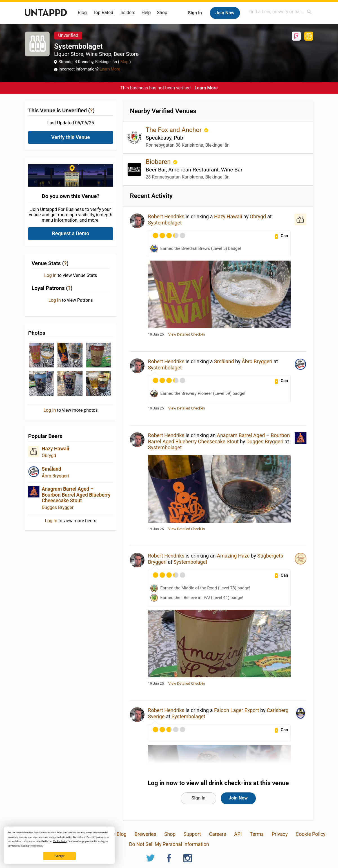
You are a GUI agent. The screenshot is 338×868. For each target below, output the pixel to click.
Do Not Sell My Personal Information (169, 844)
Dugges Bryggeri (58, 507)
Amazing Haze (233, 556)
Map (124, 62)
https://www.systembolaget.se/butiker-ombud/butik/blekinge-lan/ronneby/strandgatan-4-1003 (309, 36)
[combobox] (280, 12)
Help (146, 13)
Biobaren (159, 162)
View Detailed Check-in (187, 334)
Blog (82, 13)
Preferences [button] (36, 846)
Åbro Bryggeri (55, 476)
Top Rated (103, 13)
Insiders (127, 13)
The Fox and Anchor (174, 130)
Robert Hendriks (166, 216)
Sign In (195, 13)
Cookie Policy (311, 834)
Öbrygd (49, 456)
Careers (218, 834)
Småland (51, 469)
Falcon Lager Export (237, 710)
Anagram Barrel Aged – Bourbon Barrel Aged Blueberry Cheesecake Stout (76, 495)
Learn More (110, 69)
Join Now (225, 13)
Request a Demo (71, 233)
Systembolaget (165, 223)
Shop (162, 13)
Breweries (145, 834)
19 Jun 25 (156, 334)
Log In (50, 276)
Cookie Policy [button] (60, 841)
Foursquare (296, 36)
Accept (59, 856)
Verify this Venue (71, 137)
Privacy (280, 834)
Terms (257, 834)
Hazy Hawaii (55, 449)
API (238, 834)
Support (192, 834)
